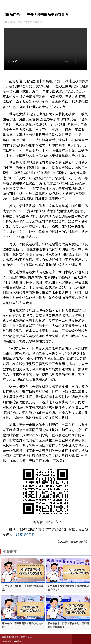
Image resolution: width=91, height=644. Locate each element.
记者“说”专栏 (25, 534)
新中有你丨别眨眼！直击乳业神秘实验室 (23, 588)
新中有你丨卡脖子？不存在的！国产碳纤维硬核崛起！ (68, 625)
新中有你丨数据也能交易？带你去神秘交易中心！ (68, 588)
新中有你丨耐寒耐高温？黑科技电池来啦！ (23, 625)
